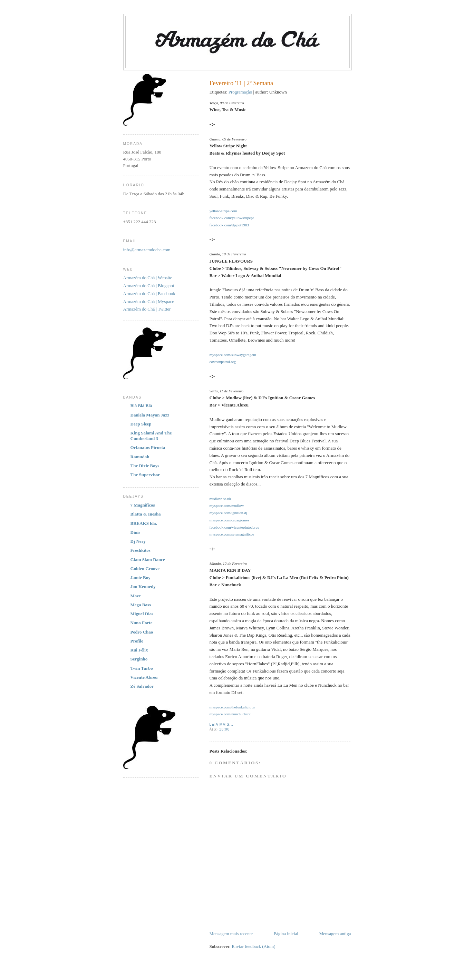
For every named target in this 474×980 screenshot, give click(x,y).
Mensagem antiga (335, 934)
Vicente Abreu (144, 677)
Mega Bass (141, 605)
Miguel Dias (142, 614)
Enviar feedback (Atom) (253, 946)
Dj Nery (138, 541)
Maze (136, 596)
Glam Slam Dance (148, 560)
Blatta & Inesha (146, 514)
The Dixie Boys (145, 466)
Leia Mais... (222, 724)
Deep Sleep (141, 424)
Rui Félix (139, 650)
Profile (137, 641)
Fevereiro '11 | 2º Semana (241, 83)
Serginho (139, 659)
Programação (240, 92)
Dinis (136, 532)
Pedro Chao (142, 632)
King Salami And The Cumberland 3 (151, 436)
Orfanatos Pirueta (148, 447)
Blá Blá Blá (141, 406)
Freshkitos (141, 550)
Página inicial (286, 934)
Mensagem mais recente (231, 934)
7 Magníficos (143, 505)
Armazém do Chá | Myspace (149, 301)
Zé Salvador (142, 686)
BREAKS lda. (144, 523)
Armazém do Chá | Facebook (149, 293)
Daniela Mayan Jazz (150, 415)
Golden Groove (145, 569)
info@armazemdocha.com (147, 250)
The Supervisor (145, 475)
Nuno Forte (142, 623)
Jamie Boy (141, 577)
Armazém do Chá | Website (148, 278)
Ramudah (140, 457)
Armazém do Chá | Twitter (147, 309)
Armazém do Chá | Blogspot (149, 286)
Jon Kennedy (143, 586)
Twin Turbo (142, 668)
